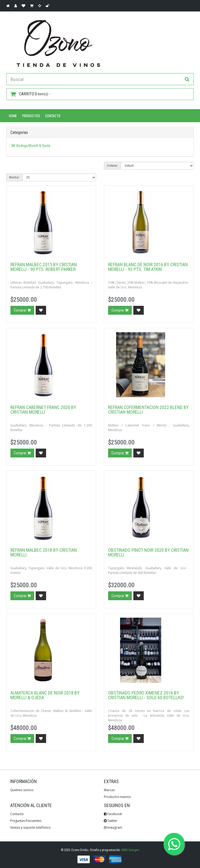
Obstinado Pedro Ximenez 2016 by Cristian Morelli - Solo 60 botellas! (146, 695)
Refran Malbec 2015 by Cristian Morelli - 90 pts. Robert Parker (44, 267)
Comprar (22, 310)
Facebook (113, 814)
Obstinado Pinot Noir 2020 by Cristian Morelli (148, 552)
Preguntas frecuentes (26, 821)
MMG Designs (130, 850)
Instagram (113, 827)
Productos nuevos (117, 797)
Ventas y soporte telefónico (30, 827)
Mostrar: (14, 177)
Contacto (53, 116)
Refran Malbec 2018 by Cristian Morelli (44, 552)
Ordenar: (113, 166)
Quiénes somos (22, 790)
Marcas (109, 790)
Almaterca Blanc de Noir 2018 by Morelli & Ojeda (45, 695)
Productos (31, 116)
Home (13, 116)
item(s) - (30, 94)
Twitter (111, 821)
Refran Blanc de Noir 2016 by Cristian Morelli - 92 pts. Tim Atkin (148, 267)
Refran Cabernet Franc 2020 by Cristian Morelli (43, 410)
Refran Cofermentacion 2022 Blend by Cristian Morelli (148, 410)
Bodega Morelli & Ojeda (33, 146)
